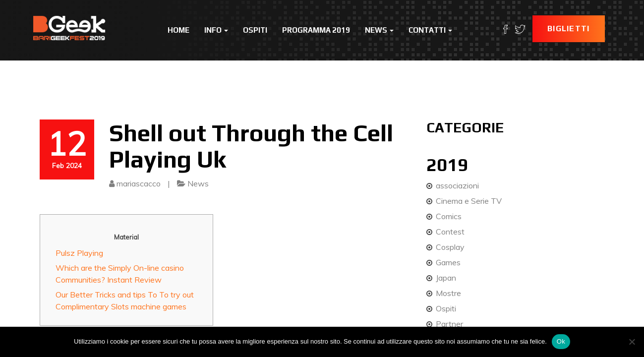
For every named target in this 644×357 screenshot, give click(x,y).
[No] (632, 342)
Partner (449, 324)
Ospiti (255, 30)
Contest (450, 232)
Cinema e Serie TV (469, 201)
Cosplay (450, 247)
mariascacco (139, 183)
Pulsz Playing (79, 253)
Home (178, 30)
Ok (561, 341)
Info (216, 30)
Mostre (448, 293)
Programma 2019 (316, 30)
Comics (449, 216)
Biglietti (569, 29)
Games (448, 262)
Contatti (430, 30)
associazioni (457, 185)
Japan (446, 278)
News (379, 30)
